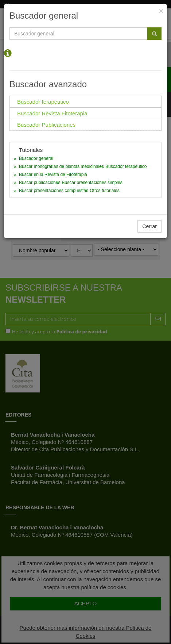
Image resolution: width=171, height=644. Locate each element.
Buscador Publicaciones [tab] (46, 125)
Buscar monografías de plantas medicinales (61, 166)
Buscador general (36, 158)
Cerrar (149, 226)
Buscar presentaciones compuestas (54, 191)
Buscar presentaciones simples (92, 183)
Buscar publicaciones (40, 183)
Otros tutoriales (104, 191)
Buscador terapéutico (126, 166)
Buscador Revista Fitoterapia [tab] (52, 113)
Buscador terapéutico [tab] (43, 102)
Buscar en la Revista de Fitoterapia (53, 175)
